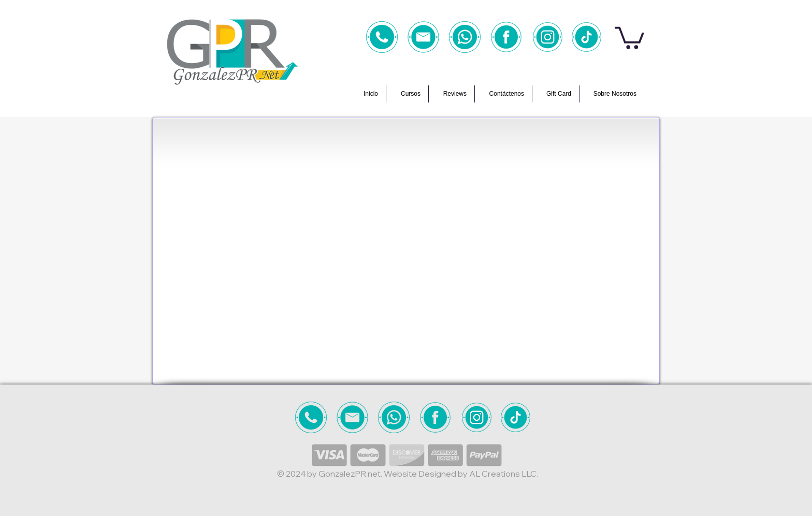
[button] (629, 37)
